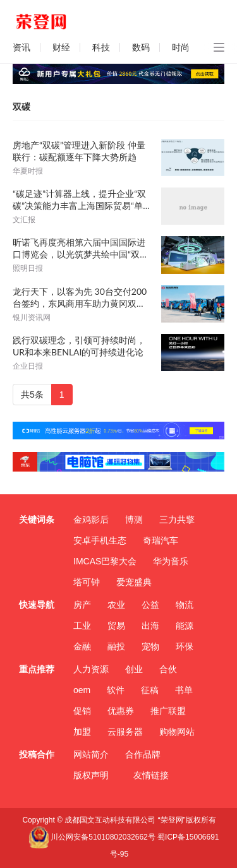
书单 (184, 690)
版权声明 (91, 775)
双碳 (21, 107)
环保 (185, 646)
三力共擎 (177, 520)
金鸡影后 (91, 520)
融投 (116, 646)
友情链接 (151, 775)
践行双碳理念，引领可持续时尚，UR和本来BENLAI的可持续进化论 (79, 346)
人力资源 (91, 669)
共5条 (32, 395)
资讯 (21, 47)
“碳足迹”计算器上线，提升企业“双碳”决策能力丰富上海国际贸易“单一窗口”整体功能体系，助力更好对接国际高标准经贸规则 (81, 200)
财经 (61, 47)
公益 (150, 605)
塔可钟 (87, 582)
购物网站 (177, 732)
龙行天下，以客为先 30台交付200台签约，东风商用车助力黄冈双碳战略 (80, 298)
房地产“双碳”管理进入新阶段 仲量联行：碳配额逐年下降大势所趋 (79, 151)
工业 (82, 626)
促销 (82, 711)
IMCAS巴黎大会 (105, 561)
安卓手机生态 (100, 540)
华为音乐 (171, 561)
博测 (134, 520)
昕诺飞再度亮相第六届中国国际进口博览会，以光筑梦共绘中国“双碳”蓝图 (79, 248)
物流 (185, 605)
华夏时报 (28, 171)
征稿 (150, 690)
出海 (150, 626)
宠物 (150, 646)
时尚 (181, 47)
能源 (185, 626)
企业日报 (28, 366)
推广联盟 (168, 711)
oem (82, 690)
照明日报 (28, 268)
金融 (82, 646)
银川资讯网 (32, 318)
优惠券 (121, 711)
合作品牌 (143, 754)
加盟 (82, 732)
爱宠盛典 (134, 582)
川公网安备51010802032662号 (92, 837)
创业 (134, 669)
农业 (116, 605)
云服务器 (125, 732)
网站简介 (91, 754)
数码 (141, 47)
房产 (82, 605)
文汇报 (24, 220)
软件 (116, 690)
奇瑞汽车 (161, 540)
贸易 (116, 626)
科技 (101, 47)
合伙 (168, 669)
